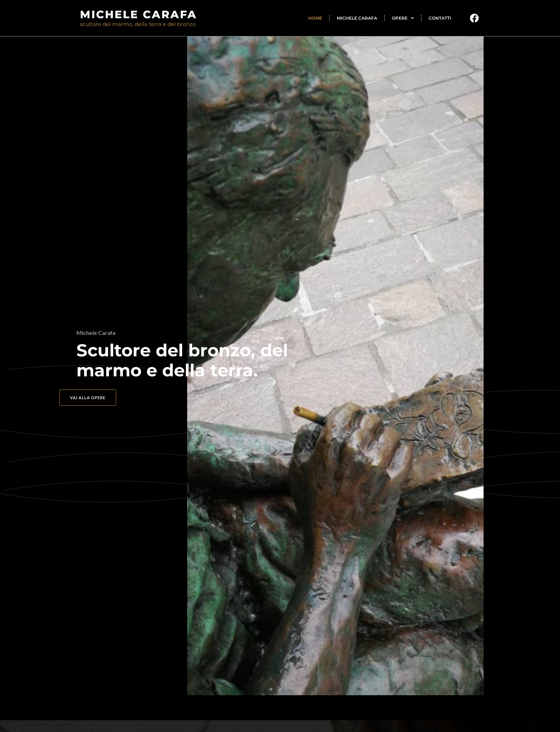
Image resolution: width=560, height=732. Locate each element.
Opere (403, 18)
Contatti (440, 18)
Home (315, 18)
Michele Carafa (357, 18)
